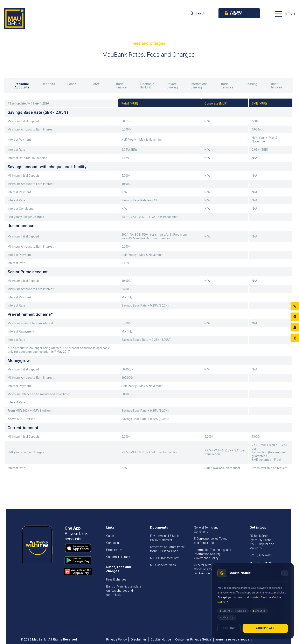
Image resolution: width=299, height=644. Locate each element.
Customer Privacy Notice (193, 639)
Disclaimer (139, 639)
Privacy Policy (116, 639)
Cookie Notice (161, 639)
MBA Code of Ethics (163, 565)
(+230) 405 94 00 (261, 555)
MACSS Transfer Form (165, 558)
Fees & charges (116, 579)
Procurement (115, 550)
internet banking (233, 13)
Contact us (113, 543)
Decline (229, 628)
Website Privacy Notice (232, 639)
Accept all (265, 628)
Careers (111, 536)
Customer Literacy (118, 557)
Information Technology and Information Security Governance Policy (213, 554)
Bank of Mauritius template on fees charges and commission (124, 591)
